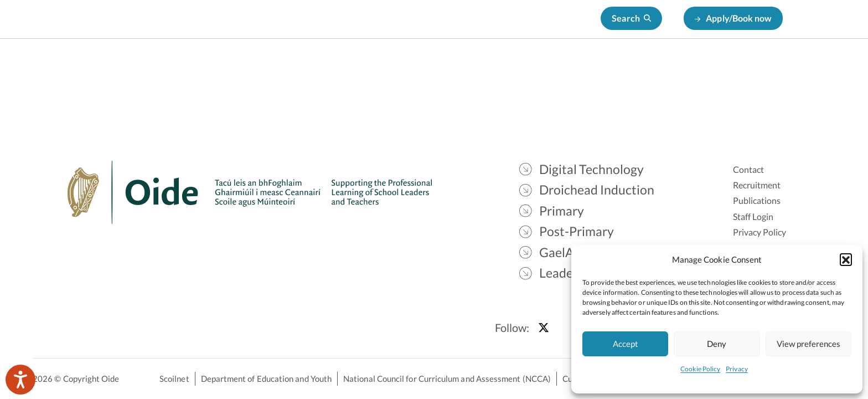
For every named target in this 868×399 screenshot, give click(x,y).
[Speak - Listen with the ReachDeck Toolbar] (20, 380)
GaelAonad (632, 67)
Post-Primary (560, 67)
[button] (846, 259)
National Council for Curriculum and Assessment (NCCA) (447, 378)
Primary (494, 67)
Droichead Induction (415, 67)
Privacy (737, 369)
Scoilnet (174, 378)
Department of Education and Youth (266, 378)
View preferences (808, 344)
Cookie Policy (700, 369)
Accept (626, 344)
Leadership (698, 67)
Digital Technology (314, 67)
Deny (717, 344)
